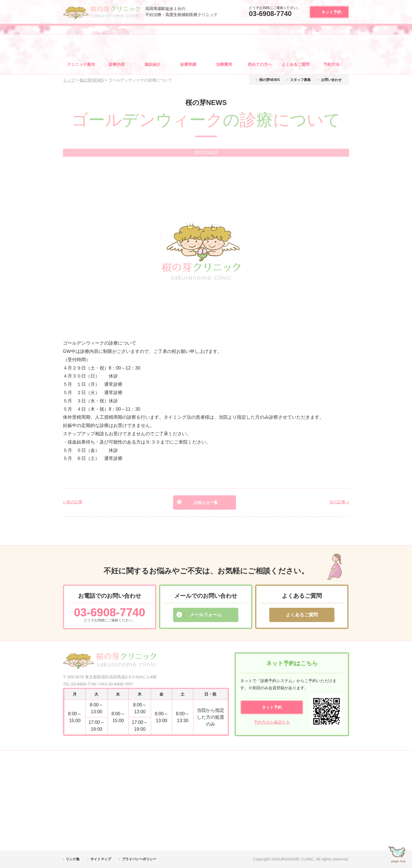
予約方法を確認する (272, 722)
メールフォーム (206, 615)
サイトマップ (101, 859)
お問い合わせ (331, 80)
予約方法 (331, 64)
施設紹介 (152, 64)
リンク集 (73, 859)
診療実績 (188, 64)
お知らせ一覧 (206, 502)
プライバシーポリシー (139, 859)
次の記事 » (339, 502)
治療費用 (224, 64)
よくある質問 (296, 64)
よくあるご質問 (302, 615)
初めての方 (260, 64)
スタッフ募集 (300, 80)
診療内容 (117, 64)
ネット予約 (331, 12)
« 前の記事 (73, 502)
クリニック (81, 64)
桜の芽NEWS (270, 80)
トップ (69, 80)
